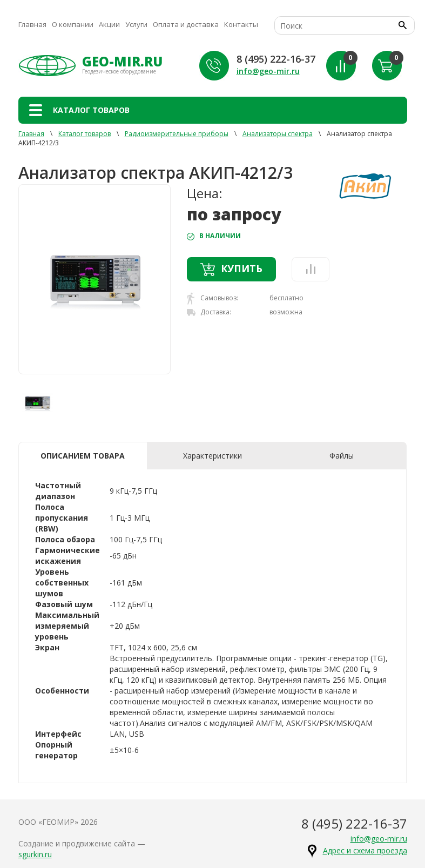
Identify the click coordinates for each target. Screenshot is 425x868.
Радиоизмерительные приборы (177, 134)
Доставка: (209, 312)
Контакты (241, 24)
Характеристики (212, 456)
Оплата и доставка (186, 24)
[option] (95, 279)
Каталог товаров (85, 134)
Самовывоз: (212, 298)
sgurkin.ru (35, 854)
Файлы (342, 456)
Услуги (136, 24)
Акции (109, 24)
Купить (231, 269)
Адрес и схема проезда (365, 850)
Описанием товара (83, 456)
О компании (73, 24)
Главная (32, 24)
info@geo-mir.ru (268, 71)
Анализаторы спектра (278, 134)
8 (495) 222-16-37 (276, 59)
